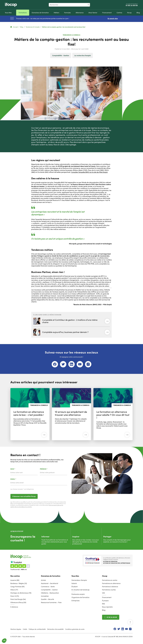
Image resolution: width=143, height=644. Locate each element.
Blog (22, 27)
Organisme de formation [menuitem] (80, 597)
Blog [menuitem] (104, 610)
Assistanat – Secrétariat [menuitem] (50, 583)
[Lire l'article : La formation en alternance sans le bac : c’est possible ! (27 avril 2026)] (30, 414)
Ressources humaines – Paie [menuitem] (51, 602)
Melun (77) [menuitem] (14, 590)
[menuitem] (8, 13)
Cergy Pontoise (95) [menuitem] (17, 587)
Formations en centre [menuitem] (110, 580)
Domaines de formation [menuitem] (51, 576)
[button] (4, 641)
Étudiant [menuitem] (75, 587)
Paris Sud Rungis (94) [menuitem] (18, 599)
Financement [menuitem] (107, 597)
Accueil (14, 27)
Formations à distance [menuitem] (110, 587)
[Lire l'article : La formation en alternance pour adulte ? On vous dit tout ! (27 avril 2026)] (113, 414)
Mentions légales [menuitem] (16, 629)
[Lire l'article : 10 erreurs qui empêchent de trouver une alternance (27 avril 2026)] (71, 414)
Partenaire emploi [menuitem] (78, 594)
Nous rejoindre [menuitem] (107, 607)
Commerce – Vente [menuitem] (48, 587)
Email (18, 479)
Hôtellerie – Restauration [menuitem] (50, 593)
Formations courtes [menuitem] (109, 590)
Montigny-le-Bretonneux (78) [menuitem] (21, 593)
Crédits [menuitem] (25, 629)
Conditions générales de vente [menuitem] (75, 629)
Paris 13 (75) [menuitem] (15, 596)
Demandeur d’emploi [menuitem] (79, 580)
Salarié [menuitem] (74, 583)
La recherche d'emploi (83, 55)
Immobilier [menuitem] (45, 596)
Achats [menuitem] (43, 580)
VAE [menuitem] (103, 593)
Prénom (49, 469)
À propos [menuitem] (105, 601)
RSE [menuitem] (103, 604)
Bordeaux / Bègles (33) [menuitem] (19, 583)
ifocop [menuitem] (105, 576)
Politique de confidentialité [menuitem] (37, 629)
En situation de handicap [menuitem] (80, 590)
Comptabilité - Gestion (61, 55)
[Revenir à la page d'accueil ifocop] (11, 5)
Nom (18, 469)
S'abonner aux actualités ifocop (24, 496)
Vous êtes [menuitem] (75, 576)
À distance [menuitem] (14, 607)
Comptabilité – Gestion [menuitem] (49, 590)
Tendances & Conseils (33, 27)
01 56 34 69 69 (132, 5)
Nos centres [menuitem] (15, 576)
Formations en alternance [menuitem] (111, 583)
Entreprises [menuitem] (76, 601)
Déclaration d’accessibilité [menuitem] (55, 629)
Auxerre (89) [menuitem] (15, 580)
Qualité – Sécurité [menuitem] (47, 599)
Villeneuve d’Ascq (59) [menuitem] (18, 602)
